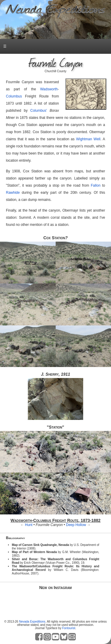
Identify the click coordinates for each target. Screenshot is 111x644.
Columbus (14, 96)
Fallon (96, 185)
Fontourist (69, 628)
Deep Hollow (76, 525)
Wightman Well (88, 139)
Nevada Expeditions (32, 622)
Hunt (29, 525)
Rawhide (13, 193)
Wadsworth (49, 89)
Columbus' (38, 111)
